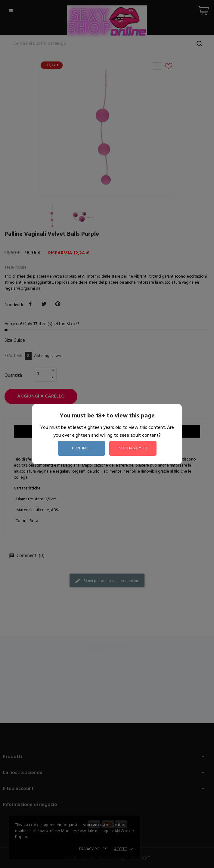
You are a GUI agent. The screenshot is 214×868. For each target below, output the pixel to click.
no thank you (133, 448)
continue (81, 448)
